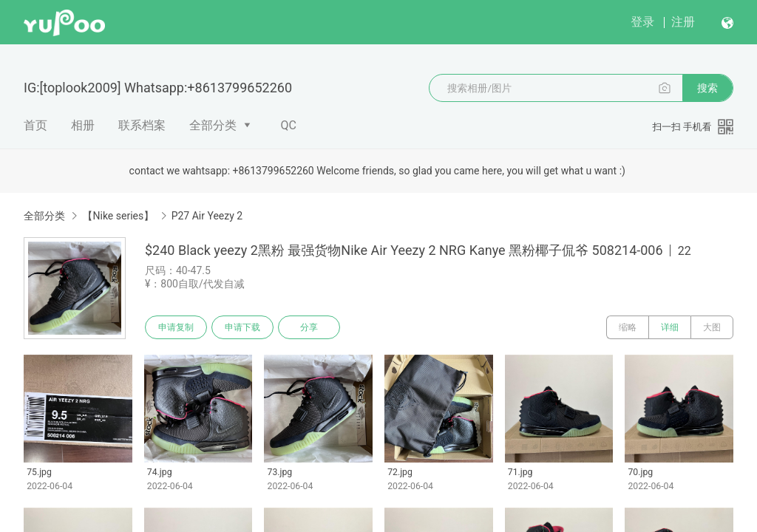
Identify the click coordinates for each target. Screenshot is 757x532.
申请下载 (242, 327)
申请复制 (176, 327)
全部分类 (213, 125)
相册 (83, 125)
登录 (642, 22)
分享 (309, 327)
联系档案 (142, 125)
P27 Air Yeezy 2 (207, 216)
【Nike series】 (118, 216)
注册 (683, 22)
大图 (712, 327)
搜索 (707, 88)
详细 (670, 327)
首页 (35, 125)
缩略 (628, 327)
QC (289, 125)
